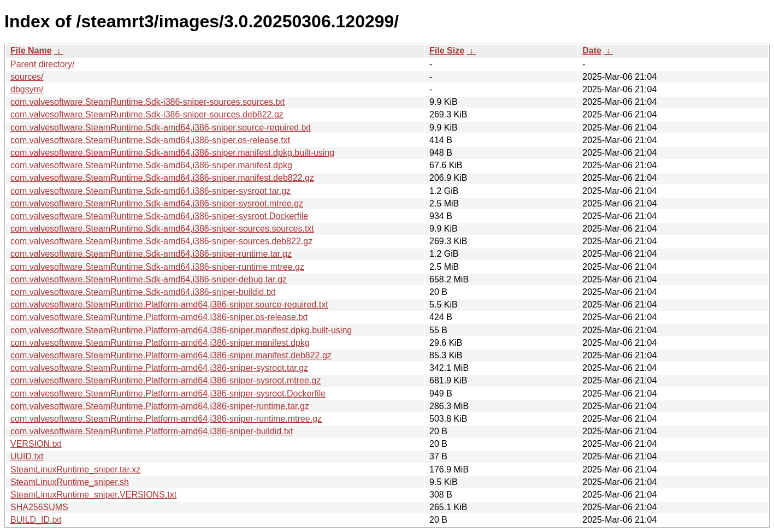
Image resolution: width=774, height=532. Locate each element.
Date (592, 51)
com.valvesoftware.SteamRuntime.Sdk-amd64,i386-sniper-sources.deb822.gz (161, 241)
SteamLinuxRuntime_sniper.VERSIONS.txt (93, 495)
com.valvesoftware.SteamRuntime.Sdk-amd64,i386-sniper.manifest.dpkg (151, 165)
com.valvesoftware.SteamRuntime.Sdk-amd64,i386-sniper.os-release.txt (150, 140)
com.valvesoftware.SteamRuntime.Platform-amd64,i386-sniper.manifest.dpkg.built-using (181, 330)
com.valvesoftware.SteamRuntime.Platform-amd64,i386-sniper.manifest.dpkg (160, 343)
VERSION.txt (36, 444)
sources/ (27, 77)
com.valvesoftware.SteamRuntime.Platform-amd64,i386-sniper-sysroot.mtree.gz (166, 380)
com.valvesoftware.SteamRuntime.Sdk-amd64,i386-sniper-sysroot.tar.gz (150, 191)
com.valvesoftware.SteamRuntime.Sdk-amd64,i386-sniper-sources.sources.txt (162, 229)
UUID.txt (27, 456)
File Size (447, 51)
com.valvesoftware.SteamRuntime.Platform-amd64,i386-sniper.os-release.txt (159, 317)
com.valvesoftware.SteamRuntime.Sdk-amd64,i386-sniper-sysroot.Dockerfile (159, 216)
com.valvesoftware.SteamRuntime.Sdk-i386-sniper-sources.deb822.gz (147, 114)
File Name (31, 51)
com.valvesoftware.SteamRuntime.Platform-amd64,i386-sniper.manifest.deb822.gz (171, 355)
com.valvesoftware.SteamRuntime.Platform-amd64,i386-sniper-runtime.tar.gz (160, 406)
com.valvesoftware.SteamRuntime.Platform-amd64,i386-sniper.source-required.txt (169, 305)
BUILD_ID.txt (36, 520)
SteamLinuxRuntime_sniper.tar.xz (75, 469)
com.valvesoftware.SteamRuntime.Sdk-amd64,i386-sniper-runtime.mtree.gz (157, 267)
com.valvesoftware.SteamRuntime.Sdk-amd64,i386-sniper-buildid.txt (143, 292)
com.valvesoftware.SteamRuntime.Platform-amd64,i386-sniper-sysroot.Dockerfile (168, 394)
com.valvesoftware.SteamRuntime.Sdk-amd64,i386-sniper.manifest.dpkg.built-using (172, 153)
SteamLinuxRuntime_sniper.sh (70, 482)
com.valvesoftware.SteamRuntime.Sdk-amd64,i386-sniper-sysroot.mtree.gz (157, 203)
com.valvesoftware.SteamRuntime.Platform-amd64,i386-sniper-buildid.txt (152, 431)
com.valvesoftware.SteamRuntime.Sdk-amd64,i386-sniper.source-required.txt (161, 128)
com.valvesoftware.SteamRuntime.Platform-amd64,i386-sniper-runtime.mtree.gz (166, 419)
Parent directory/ (42, 64)
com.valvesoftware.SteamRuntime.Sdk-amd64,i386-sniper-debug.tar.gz (149, 279)
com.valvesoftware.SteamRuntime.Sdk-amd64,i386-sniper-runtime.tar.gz (151, 254)
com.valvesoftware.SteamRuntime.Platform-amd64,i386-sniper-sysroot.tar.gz (159, 368)
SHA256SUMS (39, 507)
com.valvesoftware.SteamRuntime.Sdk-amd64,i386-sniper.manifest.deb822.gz (162, 178)
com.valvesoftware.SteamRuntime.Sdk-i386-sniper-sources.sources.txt (147, 102)
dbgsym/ (27, 89)
